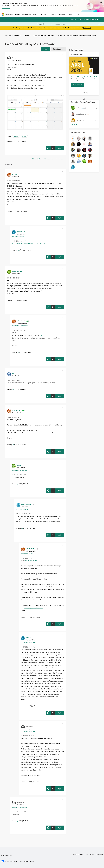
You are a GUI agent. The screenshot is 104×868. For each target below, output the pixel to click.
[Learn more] (77, 85)
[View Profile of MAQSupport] (21, 321)
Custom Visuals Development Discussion (77, 36)
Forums (35, 14)
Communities (61, 14)
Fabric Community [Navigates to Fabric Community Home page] (23, 14)
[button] (46, 49)
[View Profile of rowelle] (19, 465)
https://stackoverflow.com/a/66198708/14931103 (28, 243)
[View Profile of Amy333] (29, 637)
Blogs (71, 14)
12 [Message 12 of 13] (14, 211)
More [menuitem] (77, 14)
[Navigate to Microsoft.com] (7, 15)
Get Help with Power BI (44, 36)
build (41, 335)
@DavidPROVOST (31, 561)
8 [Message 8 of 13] (27, 706)
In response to (18, 236)
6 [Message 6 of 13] (27, 617)
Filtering (25, 136)
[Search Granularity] (45, 24)
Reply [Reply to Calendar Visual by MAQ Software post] (60, 148)
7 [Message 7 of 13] (27, 782)
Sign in (81, 19)
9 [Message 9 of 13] (13, 389)
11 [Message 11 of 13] (18, 352)
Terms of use (90, 854)
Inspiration (44, 14)
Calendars (16, 136)
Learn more (6, 8)
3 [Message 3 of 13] (18, 821)
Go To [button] (94, 20)
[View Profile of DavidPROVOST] (26, 504)
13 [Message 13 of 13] (18, 250)
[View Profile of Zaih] (14, 373)
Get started (87, 28)
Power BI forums (13, 36)
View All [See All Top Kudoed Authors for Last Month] (74, 125)
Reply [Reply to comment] (60, 218)
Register (73, 19)
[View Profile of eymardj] (15, 174)
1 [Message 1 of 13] (13, 141)
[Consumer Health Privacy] (26, 861)
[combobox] (77, 24)
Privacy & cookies (78, 854)
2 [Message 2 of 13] (13, 445)
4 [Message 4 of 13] (18, 484)
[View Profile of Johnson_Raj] (21, 231)
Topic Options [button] (58, 49)
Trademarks (99, 854)
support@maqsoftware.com (34, 608)
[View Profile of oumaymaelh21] (17, 271)
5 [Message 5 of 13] (22, 528)
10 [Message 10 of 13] (14, 300)
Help (87, 19)
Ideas (52, 14)
